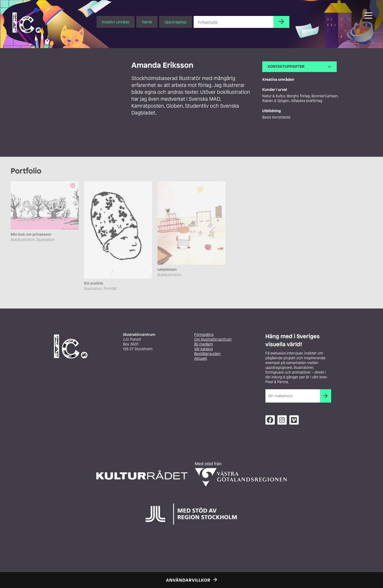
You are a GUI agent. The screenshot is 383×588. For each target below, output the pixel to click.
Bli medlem (203, 344)
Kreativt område (116, 22)
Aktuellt (201, 359)
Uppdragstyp (176, 22)
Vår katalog (203, 349)
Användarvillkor (188, 580)
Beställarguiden (207, 354)
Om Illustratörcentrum (213, 339)
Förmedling (204, 335)
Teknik (147, 22)
